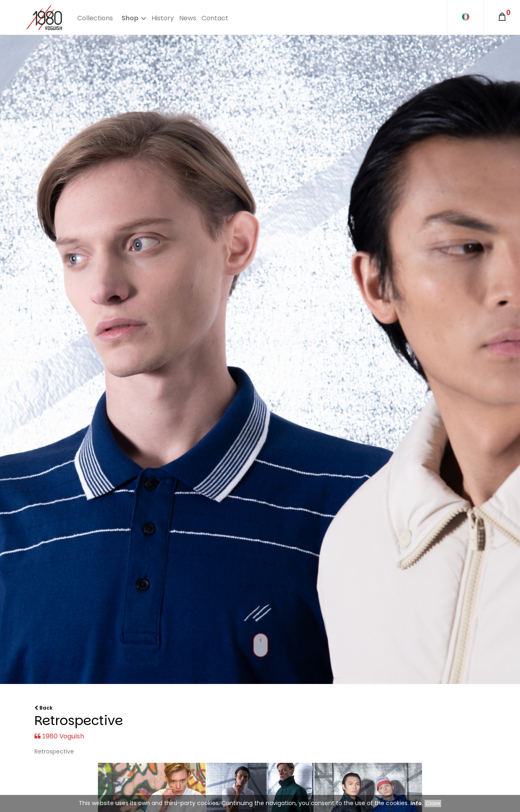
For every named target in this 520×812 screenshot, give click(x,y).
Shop (130, 18)
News (188, 18)
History (163, 18)
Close (433, 803)
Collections (95, 18)
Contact (215, 18)
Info (416, 803)
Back (43, 708)
